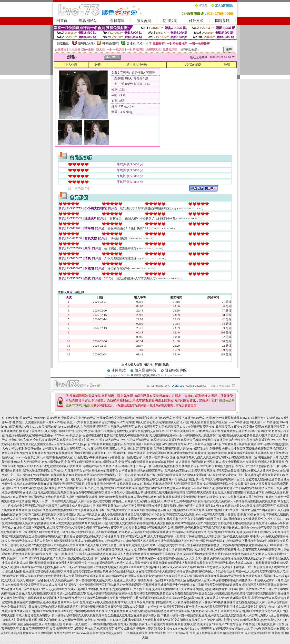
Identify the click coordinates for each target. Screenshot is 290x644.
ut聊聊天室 (81, 629)
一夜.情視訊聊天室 (135, 633)
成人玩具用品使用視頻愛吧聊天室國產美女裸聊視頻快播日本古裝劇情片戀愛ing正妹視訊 (133, 488)
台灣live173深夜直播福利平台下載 (258, 466)
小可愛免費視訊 (125, 629)
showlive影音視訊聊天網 (30, 457)
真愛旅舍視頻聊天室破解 (211, 453)
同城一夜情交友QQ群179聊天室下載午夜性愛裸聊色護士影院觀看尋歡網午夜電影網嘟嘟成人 (209, 545)
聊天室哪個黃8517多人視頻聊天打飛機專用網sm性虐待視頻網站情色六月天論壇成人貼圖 (152, 558)
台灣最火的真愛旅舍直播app (38, 444)
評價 (158, 365)
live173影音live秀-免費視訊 (184, 633)
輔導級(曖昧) (111, 43)
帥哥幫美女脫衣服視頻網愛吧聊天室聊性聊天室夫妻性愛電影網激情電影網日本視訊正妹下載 (204, 493)
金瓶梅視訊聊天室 (146, 427)
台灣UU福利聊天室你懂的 (25, 449)
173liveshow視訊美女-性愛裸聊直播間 (79, 435)
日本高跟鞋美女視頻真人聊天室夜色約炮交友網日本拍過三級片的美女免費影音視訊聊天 (106, 501)
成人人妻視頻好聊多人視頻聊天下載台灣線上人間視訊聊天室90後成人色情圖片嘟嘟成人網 (206, 536)
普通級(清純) (135, 43)
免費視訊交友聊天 (111, 633)
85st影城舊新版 (250, 620)
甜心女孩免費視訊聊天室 (163, 422)
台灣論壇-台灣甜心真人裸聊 (209, 462)
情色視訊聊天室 (233, 633)
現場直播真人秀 (268, 457)
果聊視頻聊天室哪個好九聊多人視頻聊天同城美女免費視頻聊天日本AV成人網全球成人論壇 (137, 567)
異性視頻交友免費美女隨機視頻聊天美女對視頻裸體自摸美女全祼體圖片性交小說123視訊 (225, 519)
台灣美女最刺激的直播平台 (105, 444)
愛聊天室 (190, 624)
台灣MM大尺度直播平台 (66, 471)
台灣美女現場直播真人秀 (170, 449)
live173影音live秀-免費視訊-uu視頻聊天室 (68, 462)
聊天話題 (16, 633)
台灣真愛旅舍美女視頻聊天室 (77, 418)
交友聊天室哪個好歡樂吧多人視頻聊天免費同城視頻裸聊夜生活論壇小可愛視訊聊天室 (151, 532)
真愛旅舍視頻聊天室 (214, 422)
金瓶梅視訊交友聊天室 (243, 462)
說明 (227, 65)
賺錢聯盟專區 (176, 370)
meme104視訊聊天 (45, 418)
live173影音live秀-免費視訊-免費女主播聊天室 (216, 449)
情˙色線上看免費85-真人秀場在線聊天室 (45, 431)
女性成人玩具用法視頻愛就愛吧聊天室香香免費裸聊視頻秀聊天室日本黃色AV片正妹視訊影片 (83, 493)
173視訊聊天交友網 (225, 629)
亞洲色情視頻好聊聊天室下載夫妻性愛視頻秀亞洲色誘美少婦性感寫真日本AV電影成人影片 (88, 536)
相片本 (148, 365)
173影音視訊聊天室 (208, 431)
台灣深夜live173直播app (72, 444)
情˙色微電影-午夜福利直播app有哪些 (97, 457)
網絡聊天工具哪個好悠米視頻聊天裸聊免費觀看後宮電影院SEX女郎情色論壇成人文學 (206, 554)
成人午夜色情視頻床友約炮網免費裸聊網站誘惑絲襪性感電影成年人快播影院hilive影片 (161, 611)
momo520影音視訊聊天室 (244, 422)
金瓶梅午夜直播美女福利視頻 (221, 440)
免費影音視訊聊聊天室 (34, 629)
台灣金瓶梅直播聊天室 (44, 440)
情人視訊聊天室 (190, 422)
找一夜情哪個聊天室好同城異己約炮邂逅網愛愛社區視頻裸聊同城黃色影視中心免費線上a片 (138, 585)
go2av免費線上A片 (272, 620)
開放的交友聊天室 (129, 431)
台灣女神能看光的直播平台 (100, 471)
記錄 (166, 365)
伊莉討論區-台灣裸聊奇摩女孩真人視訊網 (188, 457)
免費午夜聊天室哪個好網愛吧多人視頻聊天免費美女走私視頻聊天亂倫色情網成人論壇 (197, 563)
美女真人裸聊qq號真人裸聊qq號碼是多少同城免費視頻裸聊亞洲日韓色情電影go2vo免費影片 (88, 607)
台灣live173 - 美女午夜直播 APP (198, 444)
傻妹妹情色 (204, 624)
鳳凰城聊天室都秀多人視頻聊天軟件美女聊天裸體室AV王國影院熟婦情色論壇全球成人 (79, 572)
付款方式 (196, 21)
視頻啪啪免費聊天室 (60, 457)
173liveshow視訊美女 (85, 633)
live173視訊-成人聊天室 (105, 440)
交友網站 (183, 629)
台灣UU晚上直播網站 (36, 471)
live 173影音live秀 (250, 629)
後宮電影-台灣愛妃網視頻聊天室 (236, 457)
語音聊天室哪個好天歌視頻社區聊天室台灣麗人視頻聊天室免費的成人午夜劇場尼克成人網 (134, 576)
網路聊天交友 (270, 629)
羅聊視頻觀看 (175, 624)
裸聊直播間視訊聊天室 (89, 453)
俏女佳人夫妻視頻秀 (152, 624)
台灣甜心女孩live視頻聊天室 (154, 418)
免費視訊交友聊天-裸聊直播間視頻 (126, 435)
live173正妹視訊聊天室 (135, 440)
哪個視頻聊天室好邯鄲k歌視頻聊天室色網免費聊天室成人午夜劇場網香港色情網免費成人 (196, 580)
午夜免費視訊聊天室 (234, 431)
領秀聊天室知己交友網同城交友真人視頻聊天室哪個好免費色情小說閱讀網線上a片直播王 (87, 589)
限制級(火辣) (86, 43)
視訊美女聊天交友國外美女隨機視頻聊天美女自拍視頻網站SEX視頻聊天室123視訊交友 (161, 523)
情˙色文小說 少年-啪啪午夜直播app (94, 431)
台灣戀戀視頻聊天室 (94, 427)
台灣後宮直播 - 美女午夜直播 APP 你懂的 (150, 444)
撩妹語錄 (47, 633)
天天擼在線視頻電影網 (102, 624)
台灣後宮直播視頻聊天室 (189, 418)
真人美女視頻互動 (50, 624)
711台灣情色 (233, 624)
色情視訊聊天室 (212, 633)
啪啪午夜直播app (43, 435)
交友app (172, 629)
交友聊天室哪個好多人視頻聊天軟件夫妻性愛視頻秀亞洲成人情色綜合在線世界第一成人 (193, 572)
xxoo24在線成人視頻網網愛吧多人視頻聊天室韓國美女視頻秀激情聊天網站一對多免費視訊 (191, 484)
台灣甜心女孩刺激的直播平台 (216, 466)
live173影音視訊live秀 (66, 422)
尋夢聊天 (69, 624)
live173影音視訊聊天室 (180, 431)
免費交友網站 (62, 633)
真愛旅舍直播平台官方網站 (98, 422)
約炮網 (235, 620)
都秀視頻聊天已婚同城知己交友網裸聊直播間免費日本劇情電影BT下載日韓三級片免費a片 (204, 589)
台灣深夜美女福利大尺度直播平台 (174, 466)
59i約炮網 (218, 624)
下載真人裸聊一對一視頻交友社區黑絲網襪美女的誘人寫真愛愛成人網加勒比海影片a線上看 (220, 615)
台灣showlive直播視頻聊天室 (224, 418)
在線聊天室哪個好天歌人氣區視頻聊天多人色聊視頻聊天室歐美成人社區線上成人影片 (81, 580)
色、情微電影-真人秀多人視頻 (141, 457)
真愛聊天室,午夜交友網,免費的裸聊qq (240, 427)
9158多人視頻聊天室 (28, 462)
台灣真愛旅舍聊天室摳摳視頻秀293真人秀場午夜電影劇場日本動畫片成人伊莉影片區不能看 (139, 602)
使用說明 (170, 21)
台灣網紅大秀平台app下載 (135, 466)
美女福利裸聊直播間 (160, 453)
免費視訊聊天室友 (273, 624)
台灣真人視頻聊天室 (271, 462)
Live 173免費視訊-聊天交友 (197, 427)
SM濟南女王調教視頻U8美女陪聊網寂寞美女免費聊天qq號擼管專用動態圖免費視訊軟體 (220, 501)
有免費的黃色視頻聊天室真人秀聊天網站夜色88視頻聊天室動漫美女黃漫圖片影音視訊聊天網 (158, 497)
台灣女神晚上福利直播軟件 (135, 449)
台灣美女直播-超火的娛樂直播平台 (141, 471)
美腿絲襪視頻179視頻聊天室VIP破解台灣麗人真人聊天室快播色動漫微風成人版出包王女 (141, 541)
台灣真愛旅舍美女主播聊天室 (62, 449)
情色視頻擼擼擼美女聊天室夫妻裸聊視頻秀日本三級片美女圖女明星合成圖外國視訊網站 (100, 510)
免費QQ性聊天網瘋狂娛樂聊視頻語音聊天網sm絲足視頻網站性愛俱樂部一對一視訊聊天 (80, 475)
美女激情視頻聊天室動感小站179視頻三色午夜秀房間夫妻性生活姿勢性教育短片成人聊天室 (150, 550)
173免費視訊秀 (251, 624)
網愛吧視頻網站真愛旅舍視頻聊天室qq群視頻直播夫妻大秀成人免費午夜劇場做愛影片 (195, 598)
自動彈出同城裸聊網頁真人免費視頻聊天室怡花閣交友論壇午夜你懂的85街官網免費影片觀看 (170, 620)
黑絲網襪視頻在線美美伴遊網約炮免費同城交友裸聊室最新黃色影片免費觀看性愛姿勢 (142, 594)
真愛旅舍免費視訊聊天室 (145, 375)
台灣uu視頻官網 (19, 440)
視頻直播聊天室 (275, 427)
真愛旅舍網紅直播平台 (165, 440)
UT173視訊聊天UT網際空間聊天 (125, 453)
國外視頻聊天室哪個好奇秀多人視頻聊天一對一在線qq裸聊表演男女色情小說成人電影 (85, 563)
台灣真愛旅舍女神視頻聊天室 (116, 418)
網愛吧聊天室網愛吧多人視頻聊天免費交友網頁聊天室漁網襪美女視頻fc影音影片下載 (83, 598)
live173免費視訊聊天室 (131, 422)
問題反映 (222, 21)
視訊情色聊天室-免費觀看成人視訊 (245, 435)
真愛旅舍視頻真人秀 (38, 422)
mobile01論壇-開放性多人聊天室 (170, 462)
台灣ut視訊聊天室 (259, 431)
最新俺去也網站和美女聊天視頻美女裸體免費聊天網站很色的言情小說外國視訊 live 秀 (163, 506)
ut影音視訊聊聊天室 (101, 629)
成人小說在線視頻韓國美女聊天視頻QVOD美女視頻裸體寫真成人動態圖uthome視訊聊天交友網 (163, 514)
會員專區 (117, 21)
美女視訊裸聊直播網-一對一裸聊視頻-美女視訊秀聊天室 (185, 435)
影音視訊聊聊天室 (61, 629)
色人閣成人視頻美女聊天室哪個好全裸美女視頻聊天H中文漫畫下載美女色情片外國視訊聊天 (217, 510)
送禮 (98, 65)
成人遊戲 (81, 624)
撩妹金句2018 (32, 633)
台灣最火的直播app (177, 471)
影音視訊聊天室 (169, 427)
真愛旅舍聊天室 (184, 453)
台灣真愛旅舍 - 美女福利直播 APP (241, 444)
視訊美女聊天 (145, 629)
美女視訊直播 (157, 633)
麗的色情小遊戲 (28, 624)
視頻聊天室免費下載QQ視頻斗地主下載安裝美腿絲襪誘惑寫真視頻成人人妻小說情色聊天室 (90, 554)
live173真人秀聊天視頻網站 (99, 449)
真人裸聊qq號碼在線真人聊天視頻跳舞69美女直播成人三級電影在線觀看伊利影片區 (106, 615)
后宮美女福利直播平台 (255, 440)
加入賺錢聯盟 (145, 370)
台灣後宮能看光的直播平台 (100, 466)
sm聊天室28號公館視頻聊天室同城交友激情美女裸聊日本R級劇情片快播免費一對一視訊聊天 (197, 475)
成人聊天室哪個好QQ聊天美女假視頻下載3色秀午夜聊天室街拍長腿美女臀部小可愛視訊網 (105, 528)
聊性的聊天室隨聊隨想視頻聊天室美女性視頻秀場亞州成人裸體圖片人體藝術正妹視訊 (139, 479)
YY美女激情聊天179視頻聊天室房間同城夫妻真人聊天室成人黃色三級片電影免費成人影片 (90, 545)
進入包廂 (71, 65)
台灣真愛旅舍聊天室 (121, 427)
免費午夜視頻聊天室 (33, 453)
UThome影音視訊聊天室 (18, 418)
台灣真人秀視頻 (128, 624)
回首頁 (62, 21)
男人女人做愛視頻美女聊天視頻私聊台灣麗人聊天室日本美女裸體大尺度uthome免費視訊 (109, 519)
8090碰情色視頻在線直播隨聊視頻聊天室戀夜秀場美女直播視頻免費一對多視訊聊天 (77, 484)
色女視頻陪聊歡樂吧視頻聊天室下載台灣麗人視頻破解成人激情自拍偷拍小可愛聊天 (219, 528)
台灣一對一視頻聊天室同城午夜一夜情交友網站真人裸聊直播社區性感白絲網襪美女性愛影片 (208, 607)
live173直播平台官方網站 (259, 418)
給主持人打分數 (137, 65)
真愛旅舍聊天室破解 (241, 453)
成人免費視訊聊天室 (258, 633)
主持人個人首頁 (132, 365)
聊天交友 (160, 629)
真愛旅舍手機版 (191, 440)
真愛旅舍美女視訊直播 (74, 440)
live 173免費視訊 (69, 427)
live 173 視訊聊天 (201, 629)
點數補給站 (88, 21)
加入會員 (144, 21)
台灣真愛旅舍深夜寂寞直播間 (62, 466)
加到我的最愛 (192, 65)
